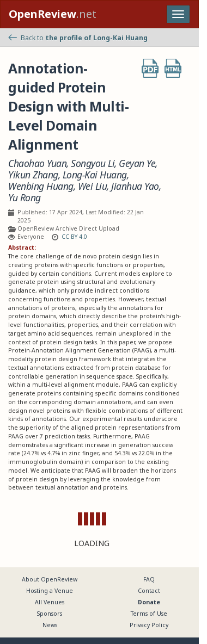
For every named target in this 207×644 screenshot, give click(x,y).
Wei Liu (93, 186)
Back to (78, 38)
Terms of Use (149, 614)
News (50, 625)
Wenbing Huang (41, 186)
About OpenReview (50, 579)
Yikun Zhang (33, 175)
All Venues (50, 602)
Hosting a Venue (50, 591)
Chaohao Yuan (37, 163)
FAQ (149, 579)
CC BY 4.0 (74, 237)
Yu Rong (25, 198)
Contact (149, 591)
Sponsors (50, 614)
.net (53, 14)
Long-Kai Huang (95, 175)
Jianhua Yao (135, 186)
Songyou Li (93, 163)
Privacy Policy (149, 625)
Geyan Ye (137, 163)
